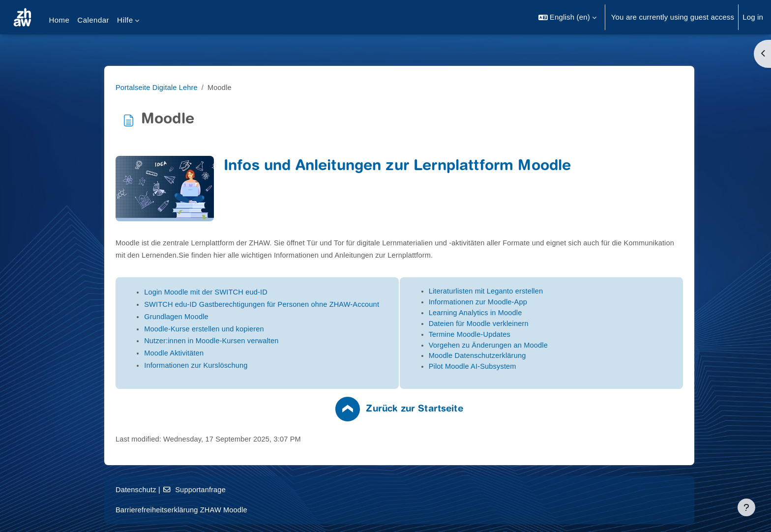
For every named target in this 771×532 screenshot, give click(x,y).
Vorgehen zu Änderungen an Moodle (539, 347)
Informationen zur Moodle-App (528, 303)
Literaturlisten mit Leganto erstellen (536, 292)
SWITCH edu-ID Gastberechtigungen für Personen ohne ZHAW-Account (314, 305)
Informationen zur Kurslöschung (246, 366)
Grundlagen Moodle (226, 316)
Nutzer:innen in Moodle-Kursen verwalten (262, 341)
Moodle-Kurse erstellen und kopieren (254, 329)
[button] (567, 17)
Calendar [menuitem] (93, 20)
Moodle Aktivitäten (223, 353)
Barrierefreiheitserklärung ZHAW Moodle (232, 510)
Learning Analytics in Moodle (525, 314)
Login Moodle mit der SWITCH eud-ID (256, 292)
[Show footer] (746, 507)
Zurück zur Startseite (463, 413)
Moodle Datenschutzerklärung (528, 358)
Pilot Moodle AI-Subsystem (522, 369)
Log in (753, 17)
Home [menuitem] (59, 20)
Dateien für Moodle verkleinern (529, 325)
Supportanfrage (244, 489)
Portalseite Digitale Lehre (207, 87)
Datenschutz (185, 489)
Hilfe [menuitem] (125, 20)
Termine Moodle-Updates (519, 336)
